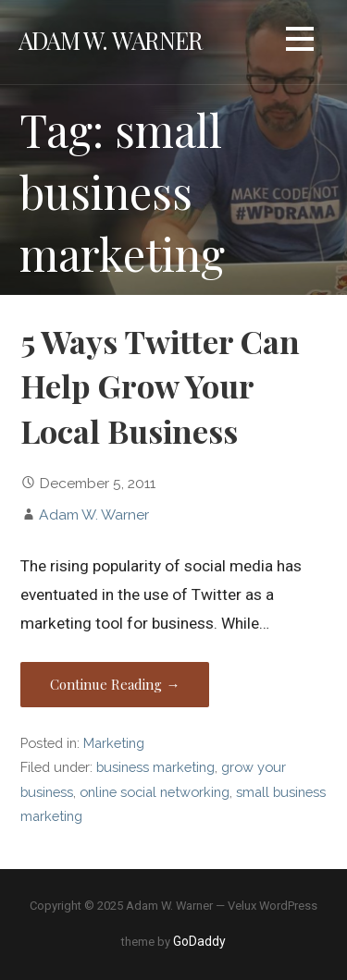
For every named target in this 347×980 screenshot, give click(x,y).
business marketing (155, 767)
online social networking (155, 792)
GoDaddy (199, 941)
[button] (300, 42)
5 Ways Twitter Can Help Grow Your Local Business (160, 386)
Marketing (114, 743)
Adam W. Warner (110, 40)
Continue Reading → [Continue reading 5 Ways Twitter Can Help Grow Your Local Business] (115, 684)
